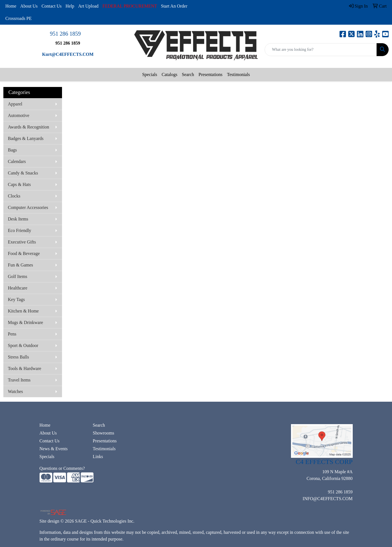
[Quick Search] (321, 50)
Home (11, 6)
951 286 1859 (65, 34)
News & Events (54, 449)
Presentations (210, 74)
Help (70, 6)
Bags (12, 150)
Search (188, 74)
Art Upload (88, 6)
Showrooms (104, 433)
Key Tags (16, 299)
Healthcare (18, 288)
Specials (150, 74)
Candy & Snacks (23, 173)
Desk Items (18, 219)
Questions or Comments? (62, 468)
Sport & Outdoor (23, 345)
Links (98, 457)
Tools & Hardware (25, 368)
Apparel (15, 104)
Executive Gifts (22, 242)
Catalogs (169, 74)
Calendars (17, 161)
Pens (12, 334)
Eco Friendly (20, 230)
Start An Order (174, 6)
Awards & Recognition (28, 127)
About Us (29, 6)
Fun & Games (20, 265)
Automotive (19, 115)
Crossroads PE (19, 18)
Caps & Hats (19, 184)
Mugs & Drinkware (25, 322)
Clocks (14, 196)
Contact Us (52, 6)
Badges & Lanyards (26, 138)
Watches (15, 391)
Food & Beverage (24, 253)
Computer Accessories (28, 207)
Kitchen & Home (23, 311)
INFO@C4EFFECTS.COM (328, 499)
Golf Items (18, 276)
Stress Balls (18, 357)
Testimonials (239, 74)
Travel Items (19, 380)
